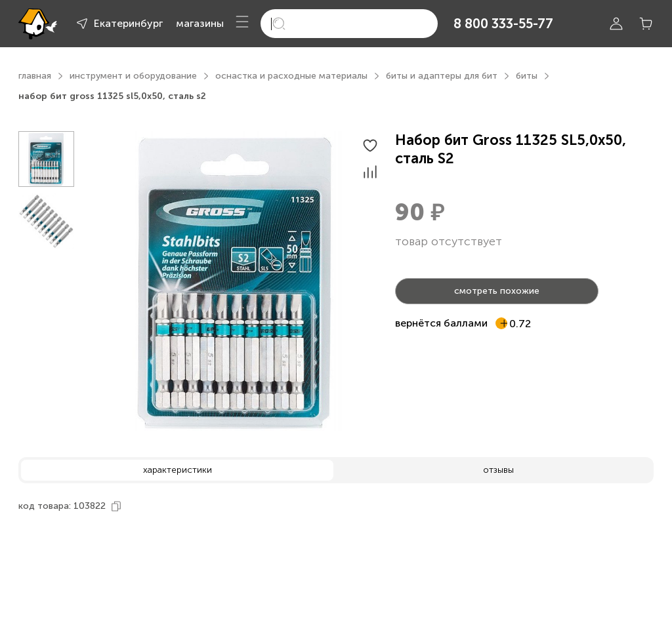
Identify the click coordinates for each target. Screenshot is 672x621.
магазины (200, 23)
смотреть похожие (497, 291)
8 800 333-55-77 (503, 24)
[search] (349, 24)
